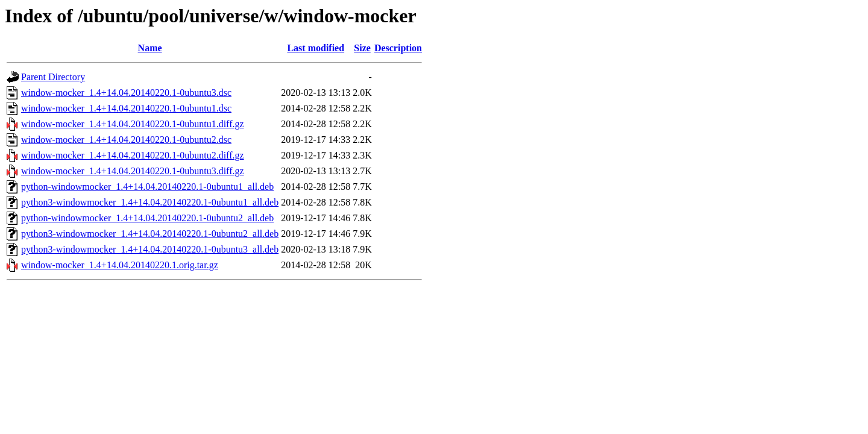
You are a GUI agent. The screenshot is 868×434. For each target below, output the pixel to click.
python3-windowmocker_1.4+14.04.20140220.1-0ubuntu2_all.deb (150, 234)
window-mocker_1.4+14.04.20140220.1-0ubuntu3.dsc (126, 93)
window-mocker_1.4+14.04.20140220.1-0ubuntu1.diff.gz (133, 124)
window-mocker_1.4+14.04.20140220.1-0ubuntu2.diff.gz (133, 155)
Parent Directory (53, 77)
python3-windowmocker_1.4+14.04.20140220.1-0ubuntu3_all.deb (150, 249)
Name (150, 48)
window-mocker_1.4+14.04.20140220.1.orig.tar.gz (120, 265)
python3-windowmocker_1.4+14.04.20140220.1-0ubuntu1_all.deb (150, 202)
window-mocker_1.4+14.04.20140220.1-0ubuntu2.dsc (126, 140)
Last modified (316, 48)
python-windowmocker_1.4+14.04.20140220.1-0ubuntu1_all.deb (147, 187)
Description (398, 48)
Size (362, 48)
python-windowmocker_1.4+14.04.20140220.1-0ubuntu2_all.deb (147, 218)
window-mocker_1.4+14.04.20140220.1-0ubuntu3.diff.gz (133, 171)
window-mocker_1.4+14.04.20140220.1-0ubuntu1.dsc (126, 108)
